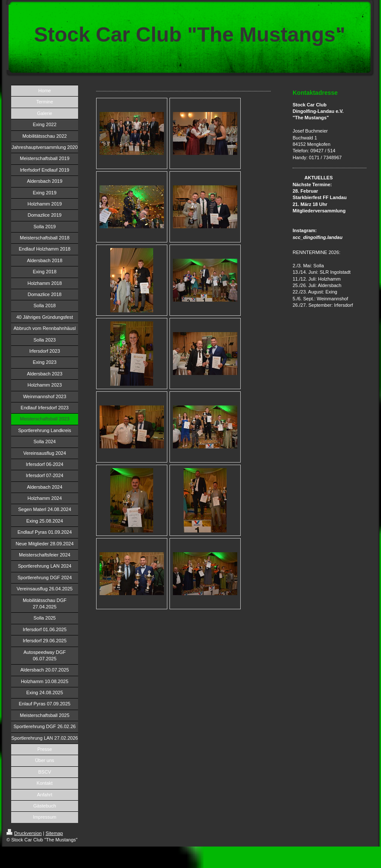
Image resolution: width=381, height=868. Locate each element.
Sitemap (54, 833)
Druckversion (24, 833)
